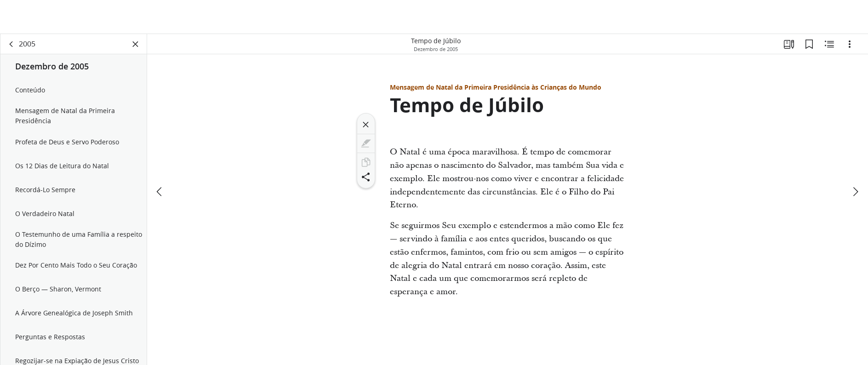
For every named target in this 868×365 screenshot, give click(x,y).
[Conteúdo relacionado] (829, 44)
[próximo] (855, 192)
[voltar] (11, 44)
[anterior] (160, 192)
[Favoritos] (809, 44)
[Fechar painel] (136, 44)
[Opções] (850, 44)
